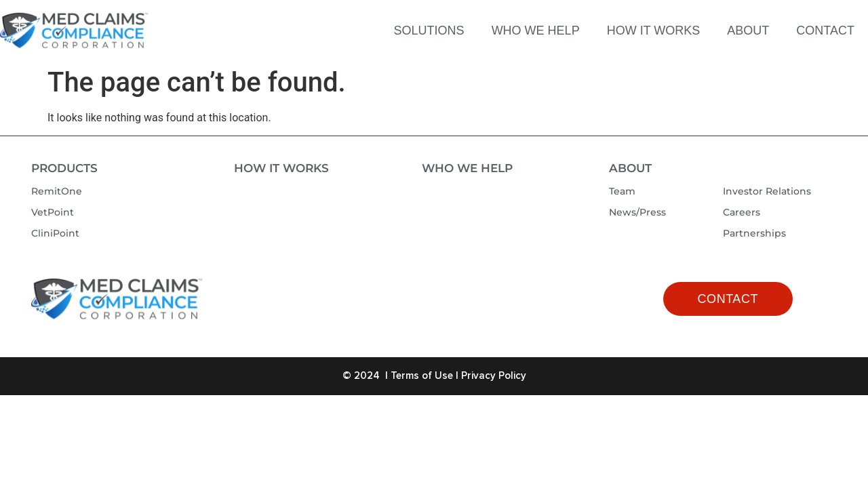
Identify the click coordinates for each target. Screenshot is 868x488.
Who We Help (467, 168)
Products (64, 168)
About (630, 168)
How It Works (281, 168)
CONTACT (825, 30)
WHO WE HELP (536, 30)
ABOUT (748, 30)
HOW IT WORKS (654, 30)
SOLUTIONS (429, 30)
